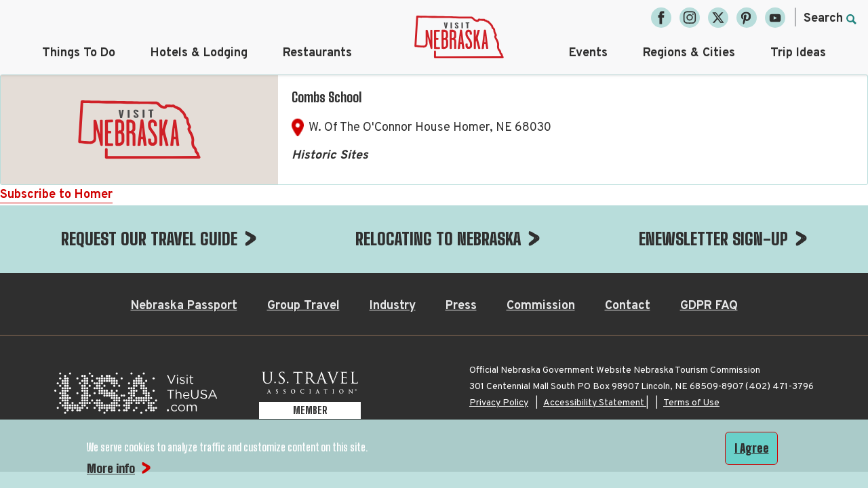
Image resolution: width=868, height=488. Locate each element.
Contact (628, 238)
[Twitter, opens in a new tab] (718, 18)
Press (461, 238)
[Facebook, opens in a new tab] (661, 18)
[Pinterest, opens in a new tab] (747, 18)
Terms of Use (691, 335)
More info (111, 468)
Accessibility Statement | (596, 335)
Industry (393, 238)
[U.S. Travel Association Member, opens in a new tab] (310, 329)
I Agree (752, 448)
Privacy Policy (499, 335)
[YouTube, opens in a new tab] (775, 18)
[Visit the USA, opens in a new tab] (136, 329)
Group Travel (303, 238)
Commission (541, 238)
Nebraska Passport (184, 238)
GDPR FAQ (709, 238)
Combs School (327, 97)
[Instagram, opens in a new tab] (690, 18)
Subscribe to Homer (56, 195)
